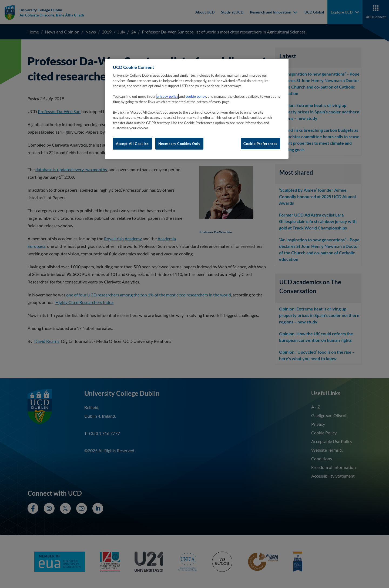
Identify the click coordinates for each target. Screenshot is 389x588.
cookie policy (196, 96)
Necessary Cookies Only (179, 144)
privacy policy (167, 96)
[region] (197, 109)
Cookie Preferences (260, 144)
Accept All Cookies (132, 144)
